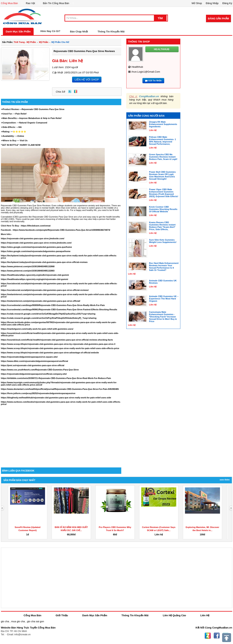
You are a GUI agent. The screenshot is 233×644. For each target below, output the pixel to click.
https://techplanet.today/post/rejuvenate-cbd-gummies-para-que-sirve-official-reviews (44, 262)
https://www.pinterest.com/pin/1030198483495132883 (28, 271)
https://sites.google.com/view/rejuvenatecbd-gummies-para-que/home (37, 247)
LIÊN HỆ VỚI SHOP (87, 80)
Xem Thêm (225, 480)
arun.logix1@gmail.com (146, 72)
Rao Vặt (30, 3)
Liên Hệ (205, 615)
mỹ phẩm (44, 42)
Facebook (217, 636)
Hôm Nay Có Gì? (50, 31)
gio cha (5, 621)
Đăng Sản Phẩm (218, 19)
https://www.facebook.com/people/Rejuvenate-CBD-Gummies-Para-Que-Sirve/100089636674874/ (62, 230)
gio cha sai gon (35, 621)
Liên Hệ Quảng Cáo (174, 615)
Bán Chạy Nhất (79, 32)
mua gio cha (18, 621)
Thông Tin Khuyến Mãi (111, 32)
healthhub (137, 67)
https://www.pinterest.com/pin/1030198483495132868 (28, 266)
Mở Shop (197, 3)
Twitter (70, 91)
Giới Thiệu (62, 615)
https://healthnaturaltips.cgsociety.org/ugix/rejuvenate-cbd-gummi (35, 279)
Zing (76, 91)
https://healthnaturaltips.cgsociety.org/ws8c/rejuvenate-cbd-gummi (35, 275)
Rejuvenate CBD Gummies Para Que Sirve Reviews (84, 51)
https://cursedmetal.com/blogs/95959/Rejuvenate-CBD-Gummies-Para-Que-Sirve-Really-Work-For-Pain (53, 305)
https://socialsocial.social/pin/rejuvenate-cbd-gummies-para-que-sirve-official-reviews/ (45, 290)
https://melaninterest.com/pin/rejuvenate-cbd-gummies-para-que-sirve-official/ (41, 301)
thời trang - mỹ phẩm (25, 42)
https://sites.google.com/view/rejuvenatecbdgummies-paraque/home (36, 251)
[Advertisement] (61, 434)
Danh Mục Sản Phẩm (18, 32)
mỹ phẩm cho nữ (60, 42)
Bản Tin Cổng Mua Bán (56, 3)
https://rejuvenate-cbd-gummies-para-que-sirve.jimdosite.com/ (33, 238)
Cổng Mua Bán (10, 3)
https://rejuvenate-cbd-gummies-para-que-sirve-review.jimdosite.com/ (36, 243)
